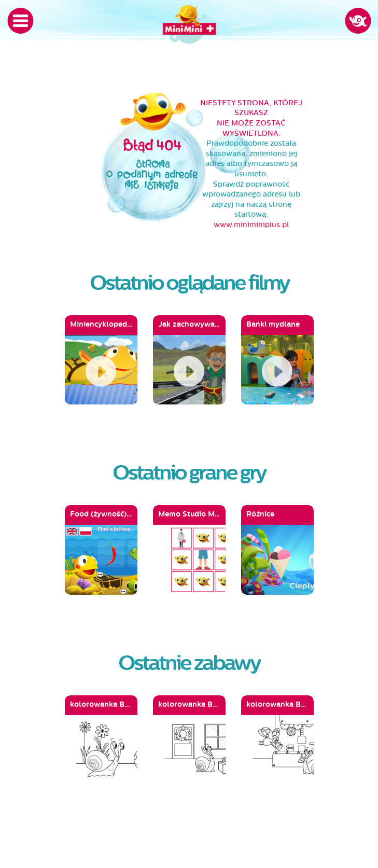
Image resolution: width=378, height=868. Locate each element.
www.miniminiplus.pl (251, 225)
